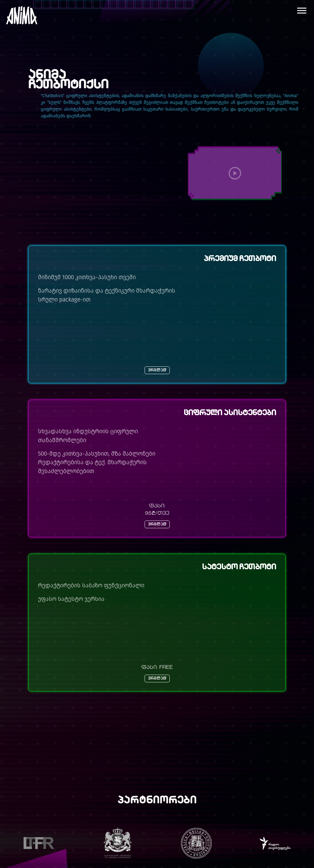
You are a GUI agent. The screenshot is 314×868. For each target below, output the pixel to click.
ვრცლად (157, 370)
